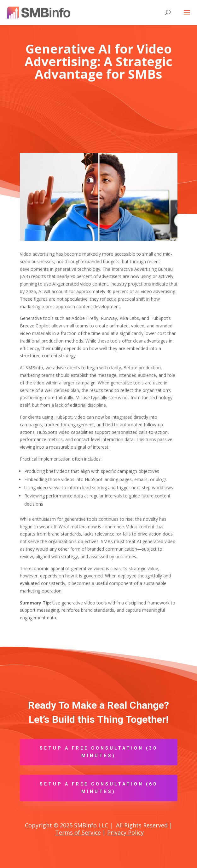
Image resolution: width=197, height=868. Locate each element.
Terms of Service (78, 832)
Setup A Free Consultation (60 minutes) (98, 788)
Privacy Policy (125, 832)
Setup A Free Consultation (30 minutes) (98, 752)
